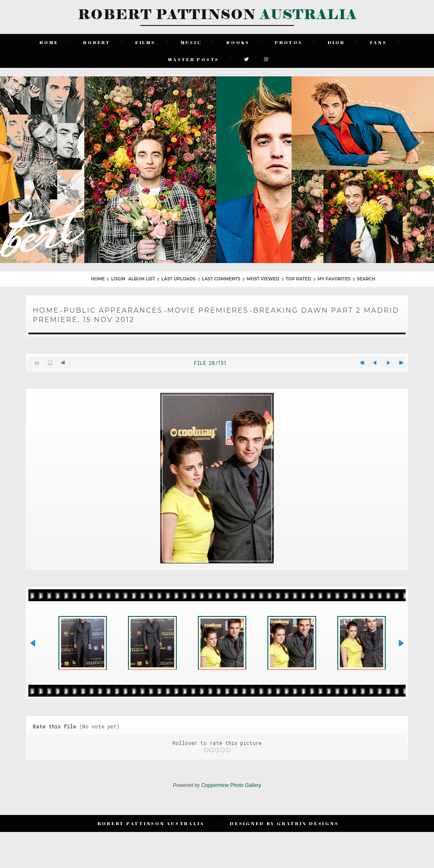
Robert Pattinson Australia (151, 823)
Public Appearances (113, 310)
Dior (336, 42)
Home (49, 42)
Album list (141, 279)
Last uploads (179, 279)
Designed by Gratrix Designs (284, 823)
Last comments (221, 279)
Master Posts (193, 59)
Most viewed (263, 279)
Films (145, 42)
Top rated (298, 279)
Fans (378, 42)
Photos (289, 42)
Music (191, 42)
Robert (97, 42)
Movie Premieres (208, 310)
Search (366, 279)
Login (118, 279)
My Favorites (334, 279)
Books (238, 42)
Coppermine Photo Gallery (231, 785)
